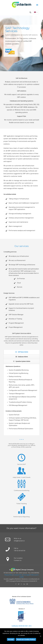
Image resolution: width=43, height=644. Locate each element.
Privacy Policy (9, 575)
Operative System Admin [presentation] (21, 361)
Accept (11, 639)
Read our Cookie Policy (26, 639)
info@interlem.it (19, 541)
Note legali (26, 575)
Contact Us (18, 560)
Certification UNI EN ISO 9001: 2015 (21, 626)
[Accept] (40, 636)
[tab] (22, 352)
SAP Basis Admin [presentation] (22, 352)
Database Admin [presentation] (21, 357)
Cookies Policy (18, 575)
